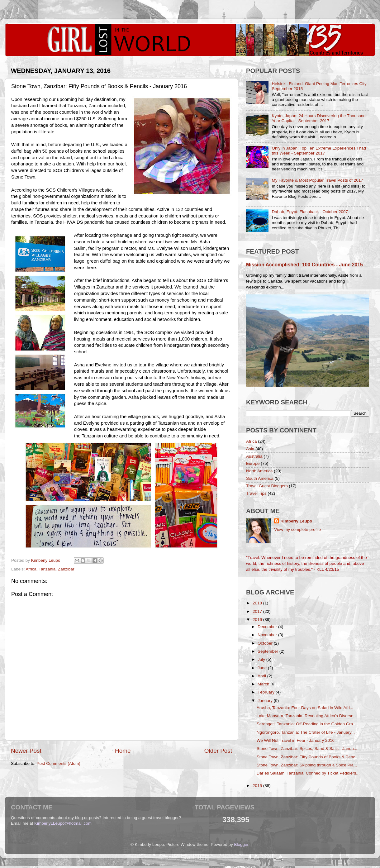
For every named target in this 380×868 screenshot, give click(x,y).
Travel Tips (256, 493)
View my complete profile (297, 529)
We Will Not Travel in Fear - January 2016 (296, 740)
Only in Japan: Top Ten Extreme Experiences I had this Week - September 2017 (319, 151)
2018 (258, 603)
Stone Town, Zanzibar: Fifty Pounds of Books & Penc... (308, 757)
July (262, 659)
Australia (254, 456)
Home (123, 751)
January (266, 701)
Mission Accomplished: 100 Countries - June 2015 (304, 265)
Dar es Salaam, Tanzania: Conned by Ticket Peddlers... (308, 773)
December (268, 627)
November (268, 635)
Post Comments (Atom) (59, 763)
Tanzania (47, 569)
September (268, 651)
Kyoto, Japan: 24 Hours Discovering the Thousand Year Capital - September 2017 (318, 118)
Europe (253, 463)
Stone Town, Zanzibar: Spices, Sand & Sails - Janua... (307, 749)
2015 (258, 786)
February (267, 692)
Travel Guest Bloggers (267, 486)
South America (260, 478)
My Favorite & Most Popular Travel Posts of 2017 (317, 180)
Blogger (241, 844)
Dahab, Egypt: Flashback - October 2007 (310, 212)
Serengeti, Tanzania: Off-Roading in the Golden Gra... (307, 724)
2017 (258, 611)
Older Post (218, 751)
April (262, 676)
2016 (258, 620)
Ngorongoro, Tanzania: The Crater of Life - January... (306, 732)
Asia (250, 449)
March (264, 684)
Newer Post (26, 751)
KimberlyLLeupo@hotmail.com (63, 823)
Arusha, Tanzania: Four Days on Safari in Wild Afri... (305, 708)
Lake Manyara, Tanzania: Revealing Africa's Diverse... (307, 716)
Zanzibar (66, 569)
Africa (31, 569)
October (266, 643)
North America (259, 471)
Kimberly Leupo (296, 521)
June (263, 668)
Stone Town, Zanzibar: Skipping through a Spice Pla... (307, 765)
